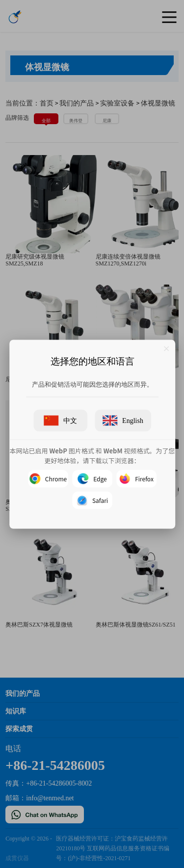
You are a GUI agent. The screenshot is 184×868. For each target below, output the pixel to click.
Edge (92, 478)
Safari (92, 500)
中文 (60, 420)
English (123, 420)
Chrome (48, 478)
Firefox (136, 478)
